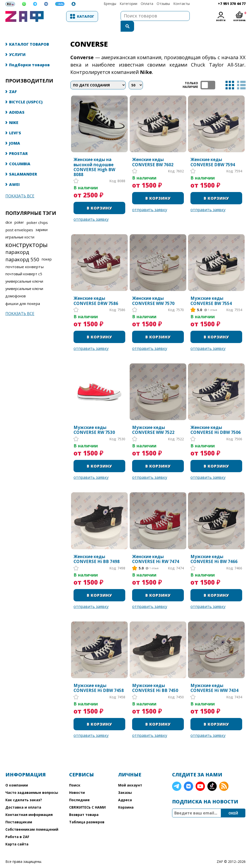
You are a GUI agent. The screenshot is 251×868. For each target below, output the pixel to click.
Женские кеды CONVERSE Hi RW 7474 (156, 549)
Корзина (126, 797)
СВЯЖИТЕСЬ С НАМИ (87, 797)
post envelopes (19, 220)
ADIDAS (17, 102)
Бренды (110, 4)
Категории (128, 4)
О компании (17, 775)
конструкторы (26, 235)
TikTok (212, 776)
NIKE (14, 113)
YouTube (200, 776)
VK (188, 776)
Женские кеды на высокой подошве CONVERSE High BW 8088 (94, 157)
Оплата (147, 4)
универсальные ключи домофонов (24, 282)
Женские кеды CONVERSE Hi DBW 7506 (216, 420)
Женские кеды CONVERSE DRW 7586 (96, 291)
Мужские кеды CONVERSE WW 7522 (153, 420)
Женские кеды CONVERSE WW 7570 (153, 291)
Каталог (72, 16)
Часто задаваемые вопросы (32, 783)
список (241, 75)
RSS (224, 776)
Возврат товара (84, 805)
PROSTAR (18, 144)
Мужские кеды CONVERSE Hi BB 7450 (155, 678)
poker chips (37, 213)
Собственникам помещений (32, 820)
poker (19, 213)
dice (9, 213)
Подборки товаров (29, 55)
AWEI (14, 175)
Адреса (125, 790)
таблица (230, 75)
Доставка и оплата (23, 797)
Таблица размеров (87, 812)
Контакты (182, 4)
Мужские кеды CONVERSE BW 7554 (211, 291)
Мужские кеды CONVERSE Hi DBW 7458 (99, 678)
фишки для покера (23, 294)
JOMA (15, 133)
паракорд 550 (22, 249)
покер (47, 249)
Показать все (20, 186)
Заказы (125, 783)
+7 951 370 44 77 (232, 4)
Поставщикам (19, 812)
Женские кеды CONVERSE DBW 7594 (213, 152)
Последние (79, 790)
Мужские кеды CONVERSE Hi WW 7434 (214, 678)
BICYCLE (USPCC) (26, 92)
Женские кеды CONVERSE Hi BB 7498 (97, 549)
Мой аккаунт (130, 775)
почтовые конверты (25, 257)
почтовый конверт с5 (24, 264)
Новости (77, 783)
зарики (42, 220)
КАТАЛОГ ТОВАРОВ (29, 34)
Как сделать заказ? (24, 790)
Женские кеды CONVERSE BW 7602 (153, 152)
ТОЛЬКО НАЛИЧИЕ (208, 75)
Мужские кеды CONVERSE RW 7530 (94, 420)
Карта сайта (17, 834)
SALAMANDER (23, 164)
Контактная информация (29, 805)
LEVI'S (15, 123)
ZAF (13, 82)
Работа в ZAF (17, 827)
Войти (221, 20)
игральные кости (20, 227)
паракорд (17, 242)
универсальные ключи (24, 271)
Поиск (75, 775)
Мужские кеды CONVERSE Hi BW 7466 (214, 549)
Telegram (177, 776)
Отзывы (163, 4)
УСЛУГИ (17, 45)
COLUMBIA (20, 154)
